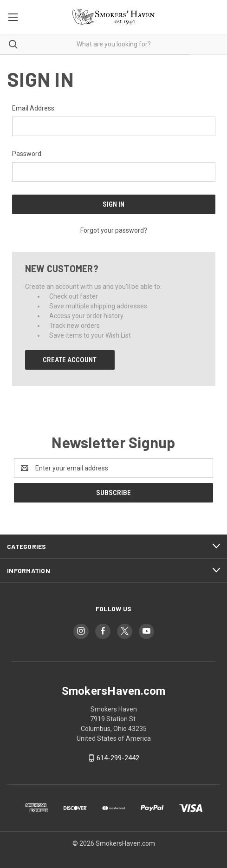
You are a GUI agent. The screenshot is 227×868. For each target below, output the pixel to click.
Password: (27, 154)
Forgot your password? (114, 230)
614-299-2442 (118, 758)
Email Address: (34, 108)
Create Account (70, 360)
